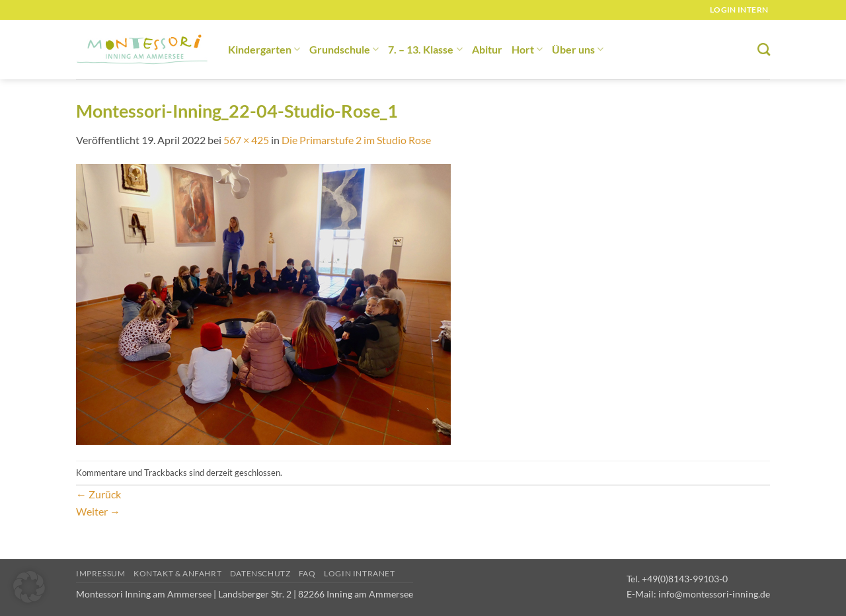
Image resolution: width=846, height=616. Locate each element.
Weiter (98, 511)
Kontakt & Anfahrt (177, 573)
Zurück (98, 494)
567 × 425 (246, 140)
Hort (527, 49)
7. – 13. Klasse (425, 49)
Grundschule (344, 49)
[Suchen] (764, 49)
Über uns (578, 49)
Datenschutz (260, 573)
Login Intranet (360, 573)
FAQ (307, 573)
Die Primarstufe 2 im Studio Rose (356, 140)
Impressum (101, 573)
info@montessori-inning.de (714, 594)
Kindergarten (264, 49)
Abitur (487, 49)
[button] (29, 587)
